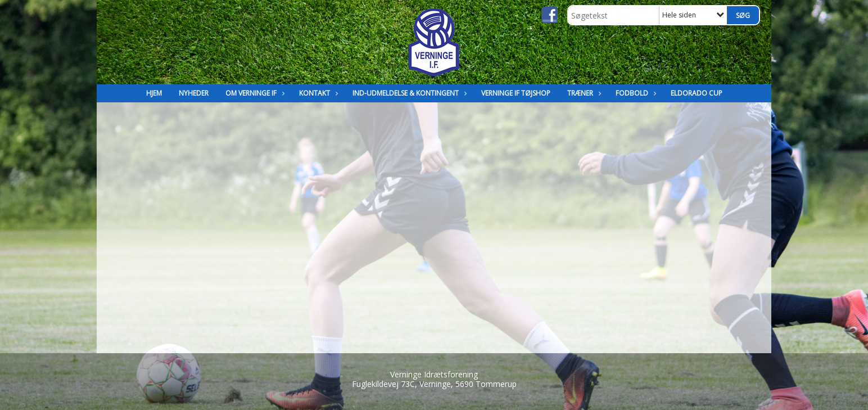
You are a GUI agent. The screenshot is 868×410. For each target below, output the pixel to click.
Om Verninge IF (254, 93)
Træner (583, 93)
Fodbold (635, 93)
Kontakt (317, 93)
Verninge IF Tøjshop (516, 93)
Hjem (154, 93)
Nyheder (194, 93)
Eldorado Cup (697, 93)
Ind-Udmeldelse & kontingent (408, 93)
